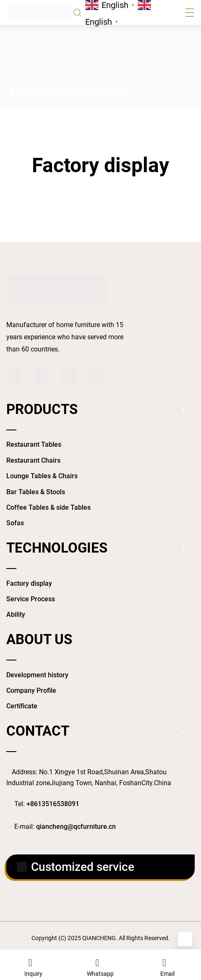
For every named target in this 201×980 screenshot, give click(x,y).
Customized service (76, 867)
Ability (16, 614)
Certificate (22, 706)
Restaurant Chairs (33, 460)
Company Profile (31, 690)
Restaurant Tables (34, 444)
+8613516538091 (53, 804)
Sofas (15, 523)
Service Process (31, 599)
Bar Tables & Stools (36, 492)
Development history (37, 675)
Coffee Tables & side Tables (48, 507)
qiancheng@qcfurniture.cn (76, 827)
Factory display (29, 583)
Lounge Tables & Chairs (42, 476)
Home (27, 93)
